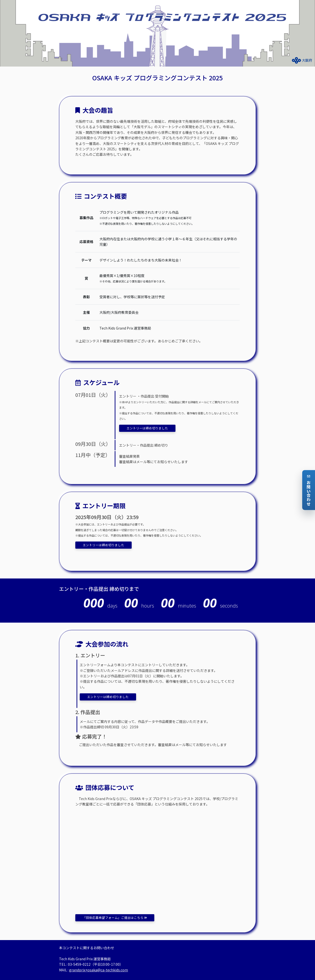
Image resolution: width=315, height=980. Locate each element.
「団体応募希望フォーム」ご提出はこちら (115, 918)
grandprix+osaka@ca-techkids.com (99, 970)
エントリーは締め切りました (147, 428)
